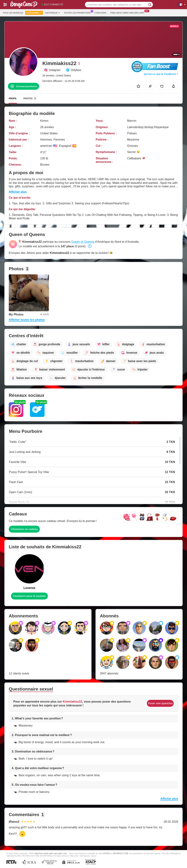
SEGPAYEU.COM (121, 853)
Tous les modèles (13, 13)
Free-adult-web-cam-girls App (128, 12)
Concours (100, 13)
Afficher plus (18, 192)
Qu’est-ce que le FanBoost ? (161, 74)
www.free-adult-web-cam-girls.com (50, 853)
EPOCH (107, 853)
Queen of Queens (83, 242)
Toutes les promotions (78, 12)
